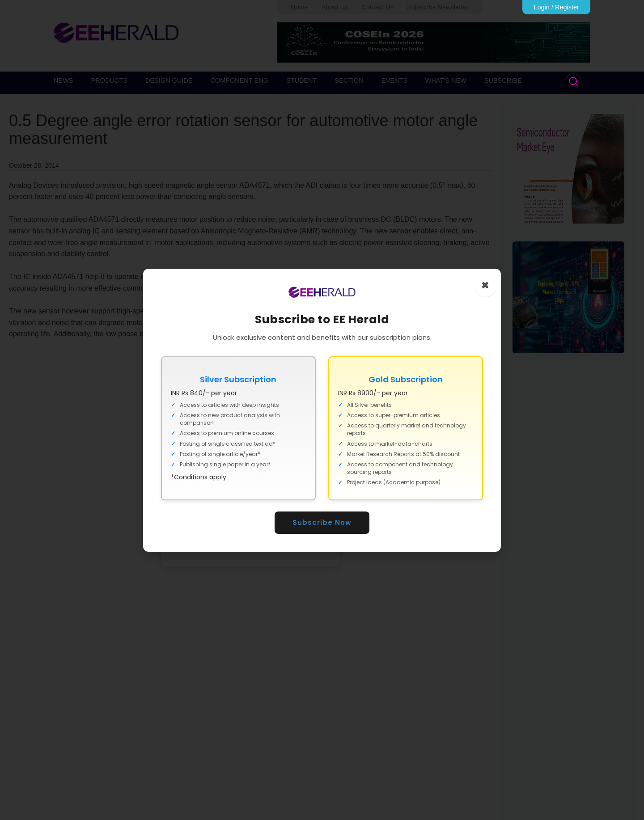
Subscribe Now (322, 522)
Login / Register (556, 7)
